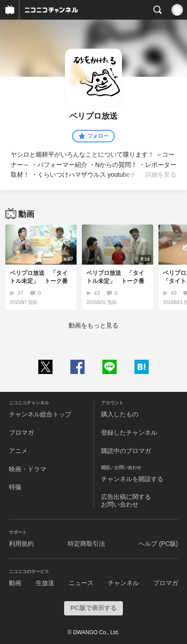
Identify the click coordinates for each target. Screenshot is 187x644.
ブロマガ (21, 432)
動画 (15, 583)
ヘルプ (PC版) (158, 544)
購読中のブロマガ (126, 451)
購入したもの (120, 414)
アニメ (18, 451)
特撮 (15, 487)
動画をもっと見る (93, 325)
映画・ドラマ (28, 469)
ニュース (81, 583)
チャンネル (123, 583)
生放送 (45, 583)
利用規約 (21, 544)
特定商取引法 (86, 544)
